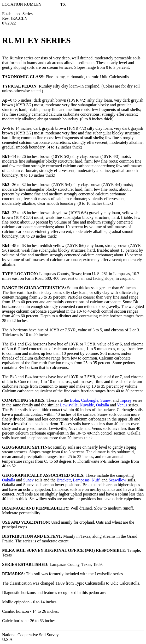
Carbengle (90, 400)
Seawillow (118, 480)
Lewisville (69, 405)
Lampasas (81, 480)
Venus (122, 405)
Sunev (105, 400)
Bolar (75, 400)
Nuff (96, 480)
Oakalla (102, 405)
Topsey (126, 400)
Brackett (64, 480)
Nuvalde (87, 405)
